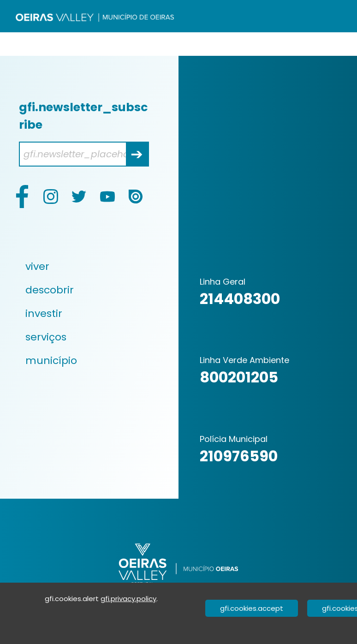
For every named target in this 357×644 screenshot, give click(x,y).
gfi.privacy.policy (128, 599)
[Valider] (346, 42)
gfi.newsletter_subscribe (83, 116)
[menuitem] (85, 266)
